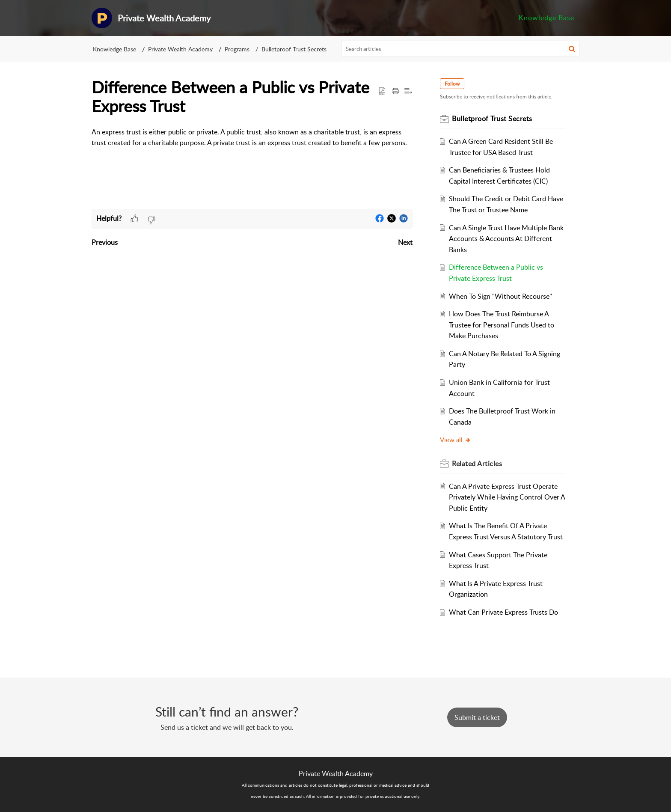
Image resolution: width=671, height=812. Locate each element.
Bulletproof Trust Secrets (294, 49)
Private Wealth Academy (180, 49)
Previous (105, 242)
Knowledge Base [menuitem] (546, 18)
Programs (237, 49)
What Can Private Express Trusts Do (503, 612)
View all (456, 440)
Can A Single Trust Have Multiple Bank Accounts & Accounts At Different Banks (506, 239)
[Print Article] (395, 92)
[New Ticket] (477, 717)
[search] (460, 49)
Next (405, 242)
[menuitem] (546, 18)
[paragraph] (252, 138)
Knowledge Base (114, 49)
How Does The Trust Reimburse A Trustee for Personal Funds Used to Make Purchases (502, 325)
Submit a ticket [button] (477, 717)
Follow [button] (452, 84)
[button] (572, 49)
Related (477, 464)
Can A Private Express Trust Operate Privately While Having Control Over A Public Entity (507, 497)
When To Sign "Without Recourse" (500, 296)
